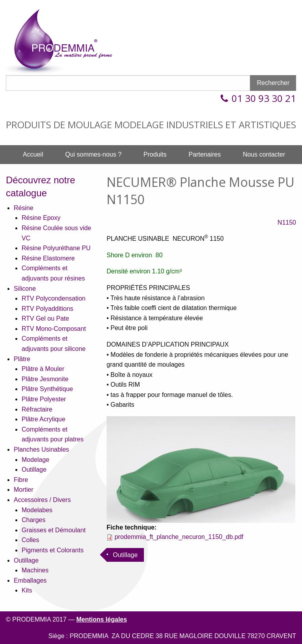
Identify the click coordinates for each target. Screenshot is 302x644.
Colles (30, 540)
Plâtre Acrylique (43, 419)
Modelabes (37, 510)
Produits (155, 154)
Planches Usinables (41, 449)
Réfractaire (37, 409)
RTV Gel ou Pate (45, 318)
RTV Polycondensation (53, 298)
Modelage (35, 460)
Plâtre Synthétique (47, 389)
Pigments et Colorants (52, 550)
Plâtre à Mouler (43, 369)
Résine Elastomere (48, 258)
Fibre (21, 480)
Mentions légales (102, 619)
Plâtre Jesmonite (45, 379)
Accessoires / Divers (42, 500)
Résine (24, 208)
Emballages (30, 580)
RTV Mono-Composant (54, 329)
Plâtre (22, 359)
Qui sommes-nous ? (93, 154)
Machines (35, 570)
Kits (27, 590)
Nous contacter (264, 154)
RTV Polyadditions (47, 309)
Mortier (24, 490)
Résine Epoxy (41, 218)
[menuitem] (33, 155)
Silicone (25, 289)
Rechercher (273, 83)
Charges (33, 520)
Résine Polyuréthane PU (56, 248)
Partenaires (205, 154)
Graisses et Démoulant (54, 530)
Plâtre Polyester (44, 399)
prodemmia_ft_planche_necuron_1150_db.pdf (179, 537)
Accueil (33, 154)
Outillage (34, 470)
